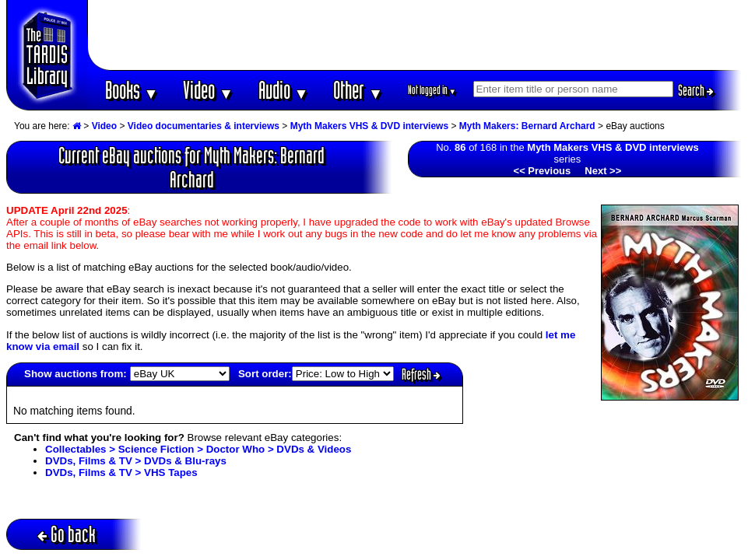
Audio (284, 90)
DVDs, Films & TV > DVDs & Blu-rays (136, 461)
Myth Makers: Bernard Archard (527, 126)
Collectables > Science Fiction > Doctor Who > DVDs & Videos (198, 449)
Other (358, 90)
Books (132, 90)
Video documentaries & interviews (204, 126)
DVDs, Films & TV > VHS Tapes (121, 472)
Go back (67, 534)
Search (696, 90)
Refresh (421, 374)
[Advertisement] (415, 35)
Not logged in (432, 90)
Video (208, 90)
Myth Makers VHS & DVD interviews (369, 126)
